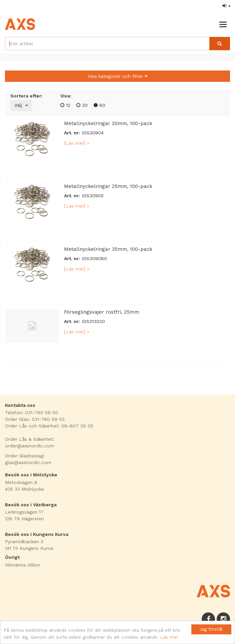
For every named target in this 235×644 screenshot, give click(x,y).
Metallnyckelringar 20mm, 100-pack (108, 123)
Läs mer (169, 637)
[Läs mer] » (77, 143)
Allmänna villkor (23, 565)
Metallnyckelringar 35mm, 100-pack (108, 249)
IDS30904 (93, 133)
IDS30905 (93, 196)
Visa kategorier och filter (117, 76)
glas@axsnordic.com (28, 462)
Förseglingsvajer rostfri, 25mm (101, 312)
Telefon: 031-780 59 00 (32, 412)
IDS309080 (94, 258)
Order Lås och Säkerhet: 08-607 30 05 (49, 426)
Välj (21, 105)
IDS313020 (93, 321)
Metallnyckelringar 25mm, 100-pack (108, 186)
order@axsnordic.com (30, 446)
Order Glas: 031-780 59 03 (35, 419)
